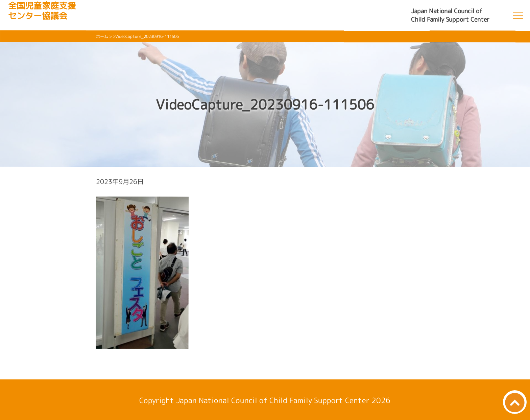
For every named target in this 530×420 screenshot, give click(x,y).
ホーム (102, 36)
